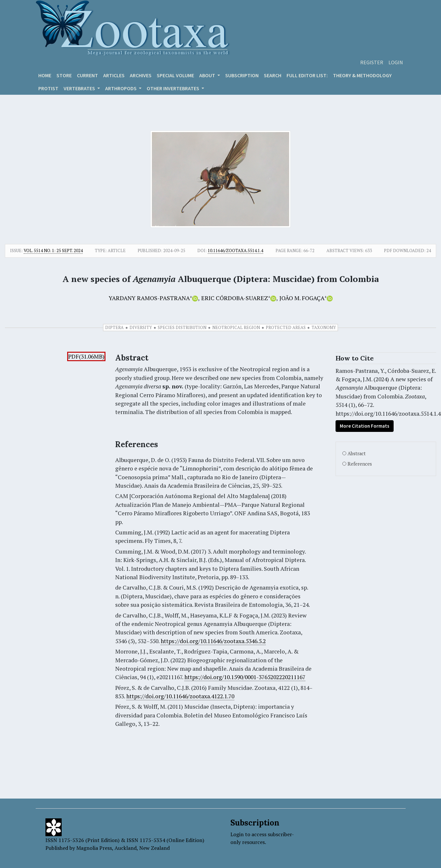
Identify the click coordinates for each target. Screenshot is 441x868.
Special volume (175, 75)
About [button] (208, 75)
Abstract (357, 453)
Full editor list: (307, 75)
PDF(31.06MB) (86, 356)
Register (372, 62)
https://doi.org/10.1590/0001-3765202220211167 (245, 677)
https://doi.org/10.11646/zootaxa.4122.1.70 (180, 696)
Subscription (242, 75)
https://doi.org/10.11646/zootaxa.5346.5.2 (213, 641)
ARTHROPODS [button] (121, 88)
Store (64, 75)
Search (273, 75)
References (360, 464)
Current (87, 75)
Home (45, 75)
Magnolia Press (94, 848)
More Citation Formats (365, 426)
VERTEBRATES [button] (80, 88)
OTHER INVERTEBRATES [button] (173, 88)
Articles (114, 75)
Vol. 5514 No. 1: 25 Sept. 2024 (53, 251)
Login (396, 62)
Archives (141, 75)
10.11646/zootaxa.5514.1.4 (235, 251)
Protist (48, 88)
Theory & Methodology (362, 75)
